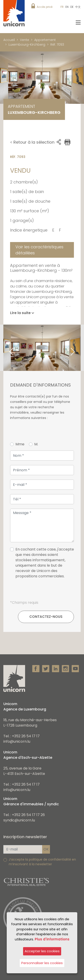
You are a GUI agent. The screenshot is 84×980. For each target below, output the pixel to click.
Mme (20, 444)
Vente (25, 40)
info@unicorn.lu (17, 741)
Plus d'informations (52, 939)
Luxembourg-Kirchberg (27, 45)
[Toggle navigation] (78, 22)
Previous (6, 348)
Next (78, 348)
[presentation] (42, 591)
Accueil (9, 40)
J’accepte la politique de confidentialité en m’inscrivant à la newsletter (42, 862)
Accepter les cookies (42, 951)
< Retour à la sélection (32, 142)
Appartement (45, 40)
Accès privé (45, 7)
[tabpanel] (42, 348)
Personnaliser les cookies (42, 963)
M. (36, 444)
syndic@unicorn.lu (19, 820)
